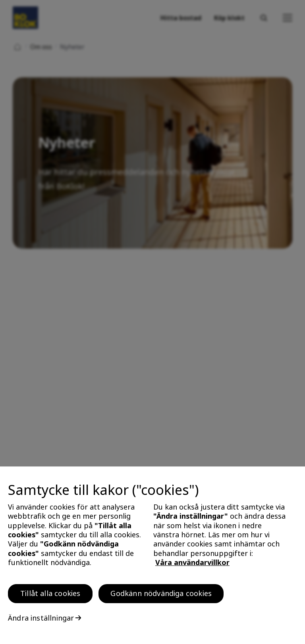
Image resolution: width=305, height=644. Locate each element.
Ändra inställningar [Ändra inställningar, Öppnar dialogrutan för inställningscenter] (41, 620)
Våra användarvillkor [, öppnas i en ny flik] (192, 565)
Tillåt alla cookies (50, 596)
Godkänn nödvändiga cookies (161, 596)
